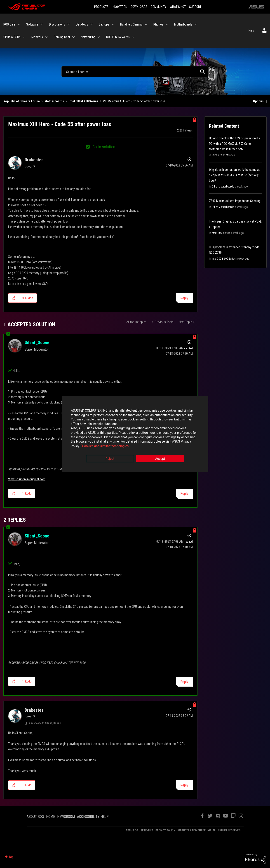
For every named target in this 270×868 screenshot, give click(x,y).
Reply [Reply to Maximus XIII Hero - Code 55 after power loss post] (184, 298)
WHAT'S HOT (178, 7)
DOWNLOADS (139, 7)
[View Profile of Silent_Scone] (37, 343)
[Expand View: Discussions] (68, 24)
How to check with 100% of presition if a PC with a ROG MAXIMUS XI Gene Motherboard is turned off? (235, 144)
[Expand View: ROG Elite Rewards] (133, 37)
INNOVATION (120, 7)
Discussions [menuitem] (57, 24)
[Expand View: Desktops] (92, 24)
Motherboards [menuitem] (183, 24)
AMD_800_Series (221, 233)
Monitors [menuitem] (37, 37)
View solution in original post (27, 479)
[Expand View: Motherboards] (196, 24)
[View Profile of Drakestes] (34, 160)
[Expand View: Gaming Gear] (73, 37)
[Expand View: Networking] (99, 37)
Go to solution (104, 147)
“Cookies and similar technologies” (105, 446)
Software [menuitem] (32, 24)
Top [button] (11, 857)
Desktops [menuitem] (82, 24)
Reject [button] (110, 459)
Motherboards (54, 101)
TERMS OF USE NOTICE (140, 830)
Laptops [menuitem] (104, 24)
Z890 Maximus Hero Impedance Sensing (235, 201)
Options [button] (258, 101)
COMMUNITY (158, 7)
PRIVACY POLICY (165, 830)
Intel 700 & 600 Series (224, 259)
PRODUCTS (101, 7)
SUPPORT (195, 7)
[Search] (135, 72)
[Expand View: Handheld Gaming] (146, 24)
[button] (14, 298)
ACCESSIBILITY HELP (93, 817)
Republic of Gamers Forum (22, 101)
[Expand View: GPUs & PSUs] (24, 37)
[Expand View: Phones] (167, 24)
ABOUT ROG (35, 817)
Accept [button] (160, 459)
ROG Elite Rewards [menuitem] (118, 37)
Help (251, 31)
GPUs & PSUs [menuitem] (12, 37)
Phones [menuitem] (158, 24)
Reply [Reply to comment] (184, 494)
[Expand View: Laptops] (113, 24)
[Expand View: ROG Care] (19, 24)
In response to (45, 723)
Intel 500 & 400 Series (83, 101)
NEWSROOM (66, 817)
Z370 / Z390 (218, 155)
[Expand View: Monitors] (46, 37)
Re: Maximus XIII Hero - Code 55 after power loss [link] (134, 101)
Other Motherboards (223, 187)
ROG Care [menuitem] (9, 24)
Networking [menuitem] (88, 37)
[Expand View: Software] (42, 24)
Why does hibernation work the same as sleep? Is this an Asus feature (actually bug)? (235, 175)
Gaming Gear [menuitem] (62, 37)
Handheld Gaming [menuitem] (131, 24)
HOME (50, 817)
